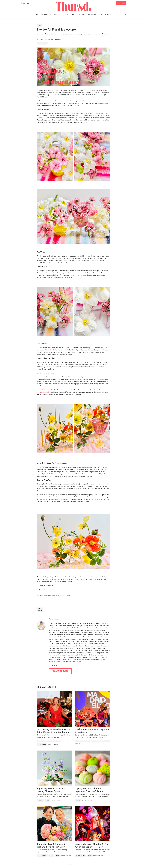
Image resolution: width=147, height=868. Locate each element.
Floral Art (57, 741)
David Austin (41, 118)
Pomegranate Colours (44, 392)
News (101, 15)
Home (36, 15)
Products (57, 15)
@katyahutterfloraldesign (61, 596)
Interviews (92, 15)
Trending (66, 15)
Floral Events (42, 745)
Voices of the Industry (44, 741)
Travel (47, 800)
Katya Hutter (54, 619)
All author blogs (60, 671)
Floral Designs (42, 43)
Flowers (40, 800)
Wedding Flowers (79, 15)
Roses (51, 856)
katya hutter (40, 610)
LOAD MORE (73, 864)
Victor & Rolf (50, 350)
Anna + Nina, (77, 379)
